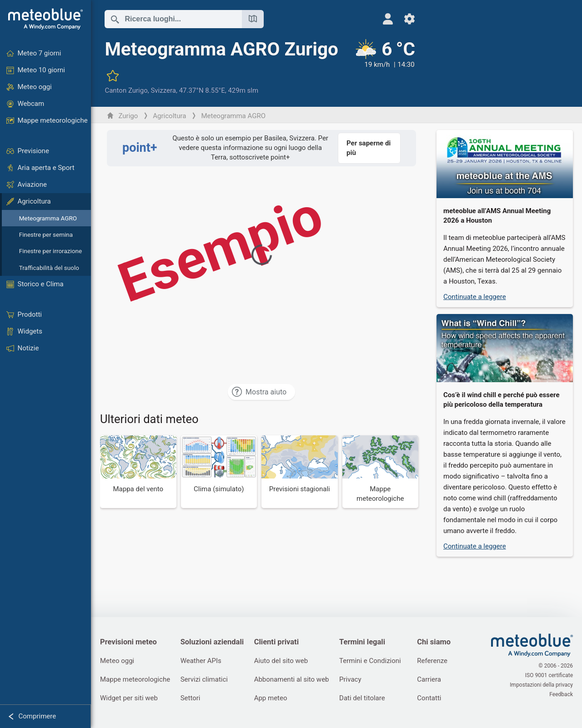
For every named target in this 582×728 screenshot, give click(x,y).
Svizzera (163, 90)
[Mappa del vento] (138, 472)
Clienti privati (276, 642)
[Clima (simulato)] (219, 472)
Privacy (350, 679)
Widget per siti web (129, 698)
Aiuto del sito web (281, 661)
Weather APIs (201, 661)
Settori (191, 698)
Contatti (429, 698)
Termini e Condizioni (370, 661)
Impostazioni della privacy (541, 685)
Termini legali (362, 642)
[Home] (45, 19)
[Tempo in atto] (384, 67)
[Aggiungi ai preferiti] (113, 75)
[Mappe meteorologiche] (381, 472)
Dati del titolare (362, 698)
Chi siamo (434, 642)
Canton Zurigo (126, 90)
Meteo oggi (117, 661)
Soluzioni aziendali (212, 642)
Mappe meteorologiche (135, 679)
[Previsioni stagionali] (300, 472)
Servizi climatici (204, 679)
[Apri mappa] (253, 19)
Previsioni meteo (128, 642)
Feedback (561, 694)
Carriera (429, 679)
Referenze (432, 661)
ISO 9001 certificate (549, 675)
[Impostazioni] (409, 19)
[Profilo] (388, 19)
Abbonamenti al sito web (292, 679)
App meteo (271, 698)
